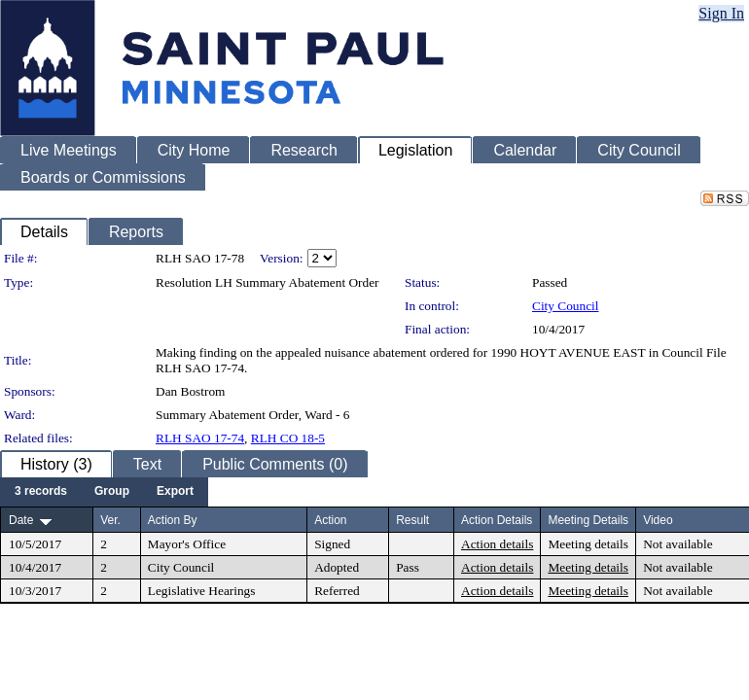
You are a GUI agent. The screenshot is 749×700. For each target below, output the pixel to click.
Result (412, 520)
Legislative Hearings (202, 591)
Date (21, 520)
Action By (173, 520)
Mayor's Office (187, 544)
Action (330, 520)
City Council (566, 306)
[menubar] (104, 492)
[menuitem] (41, 492)
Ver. (110, 520)
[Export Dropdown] (175, 492)
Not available (678, 544)
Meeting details (588, 544)
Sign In (721, 13)
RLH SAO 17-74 (200, 438)
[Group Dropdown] (112, 492)
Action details (497, 544)
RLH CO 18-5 (288, 438)
